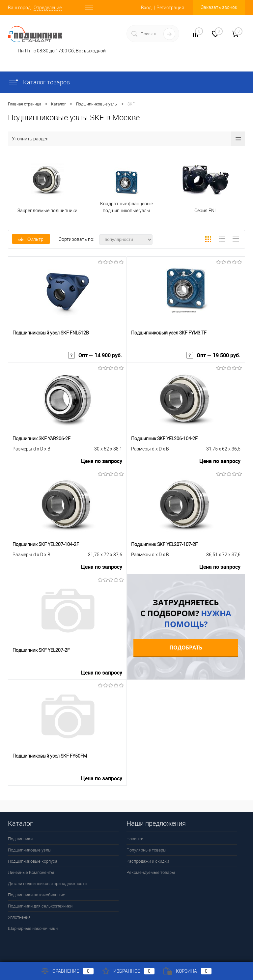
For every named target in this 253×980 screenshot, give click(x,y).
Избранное (128, 971)
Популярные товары (146, 850)
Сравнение (68, 971)
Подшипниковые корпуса (33, 861)
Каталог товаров (39, 82)
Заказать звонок (219, 7)
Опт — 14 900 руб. (95, 355)
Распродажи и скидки (148, 861)
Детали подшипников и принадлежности (47, 884)
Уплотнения (19, 917)
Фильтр (31, 239)
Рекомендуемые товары (151, 872)
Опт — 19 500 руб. (213, 355)
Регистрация (170, 8)
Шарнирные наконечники (33, 928)
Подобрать (186, 648)
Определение (48, 8)
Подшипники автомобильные (37, 895)
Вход (146, 8)
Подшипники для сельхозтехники (40, 906)
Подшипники (20, 839)
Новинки (135, 839)
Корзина (187, 971)
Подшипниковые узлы (30, 850)
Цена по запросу (102, 461)
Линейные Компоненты (31, 872)
